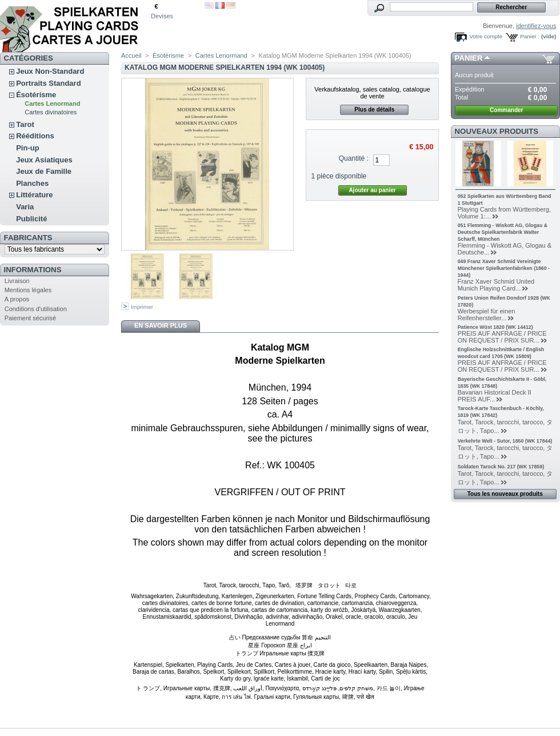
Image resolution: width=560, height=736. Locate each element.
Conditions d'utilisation (36, 309)
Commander (506, 110)
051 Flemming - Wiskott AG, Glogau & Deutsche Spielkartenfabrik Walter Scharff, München (503, 232)
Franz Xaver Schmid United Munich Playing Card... (496, 285)
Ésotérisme (36, 95)
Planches (32, 183)
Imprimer (142, 307)
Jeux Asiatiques (44, 160)
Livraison (17, 281)
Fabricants (28, 238)
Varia (25, 207)
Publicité (31, 219)
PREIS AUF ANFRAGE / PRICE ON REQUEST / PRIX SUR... (502, 337)
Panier (469, 58)
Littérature (34, 195)
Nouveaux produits (497, 131)
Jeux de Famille (44, 171)
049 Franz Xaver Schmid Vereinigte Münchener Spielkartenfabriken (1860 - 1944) (504, 268)
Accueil (131, 55)
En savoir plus (161, 325)
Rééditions (35, 136)
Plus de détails (374, 110)
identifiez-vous (536, 26)
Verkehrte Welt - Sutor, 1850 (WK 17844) (505, 441)
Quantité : (354, 158)
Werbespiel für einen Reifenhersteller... (487, 315)
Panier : (530, 36)
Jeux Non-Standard (50, 71)
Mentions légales (28, 290)
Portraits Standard (48, 83)
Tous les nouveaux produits (505, 494)
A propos (17, 299)
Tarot (25, 124)
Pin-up (27, 148)
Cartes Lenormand (52, 104)
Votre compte (486, 36)
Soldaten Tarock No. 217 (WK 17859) (501, 467)
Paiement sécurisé (31, 318)
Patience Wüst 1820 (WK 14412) (495, 327)
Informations (33, 270)
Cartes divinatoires (51, 112)
